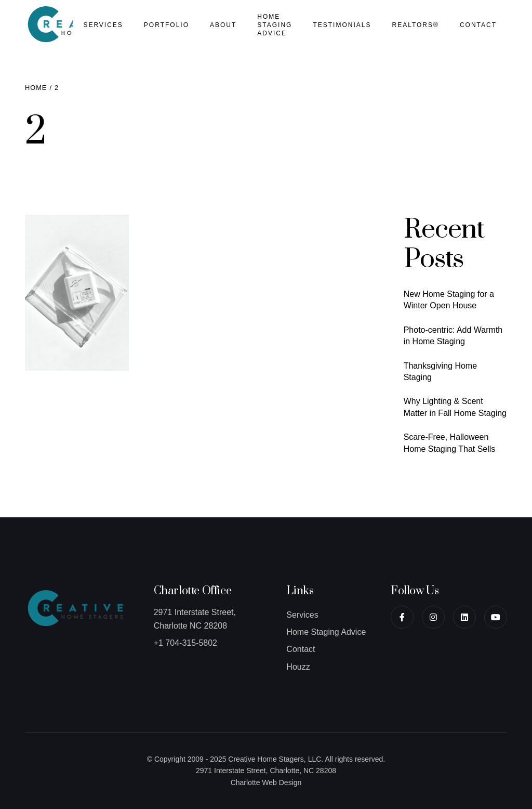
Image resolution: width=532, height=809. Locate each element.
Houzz (298, 667)
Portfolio (167, 25)
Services (103, 25)
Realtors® (415, 25)
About (223, 25)
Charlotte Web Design (266, 782)
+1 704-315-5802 (185, 643)
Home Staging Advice (275, 25)
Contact (478, 25)
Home (36, 88)
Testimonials (342, 25)
